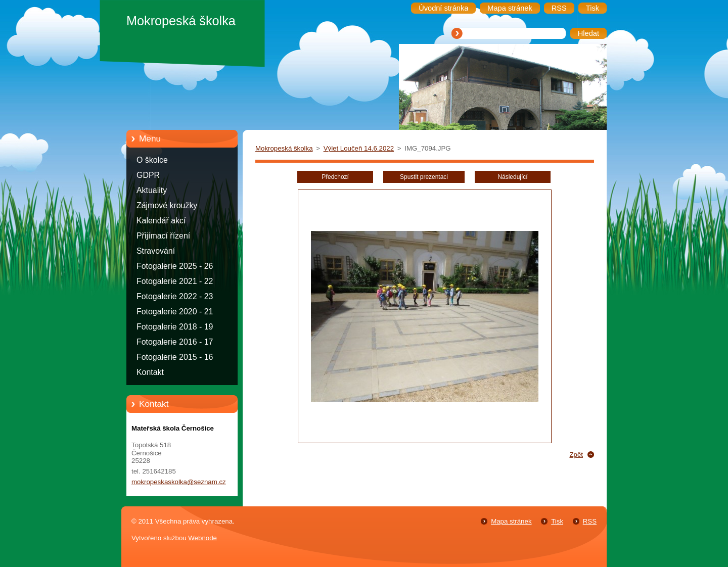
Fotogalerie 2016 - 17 (175, 342)
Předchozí (335, 177)
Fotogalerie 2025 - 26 (175, 266)
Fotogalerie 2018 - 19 (175, 327)
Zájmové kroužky (167, 205)
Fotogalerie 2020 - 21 (175, 312)
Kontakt (150, 372)
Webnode (202, 538)
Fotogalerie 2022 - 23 (175, 296)
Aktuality (152, 190)
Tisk (557, 521)
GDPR (148, 175)
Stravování (156, 251)
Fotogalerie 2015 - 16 (175, 357)
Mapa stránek (511, 521)
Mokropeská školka (284, 148)
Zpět (576, 455)
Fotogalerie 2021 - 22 (175, 281)
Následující (512, 177)
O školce (152, 160)
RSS (590, 521)
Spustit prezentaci (424, 177)
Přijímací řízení (163, 236)
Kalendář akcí (161, 221)
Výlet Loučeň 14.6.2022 (359, 148)
